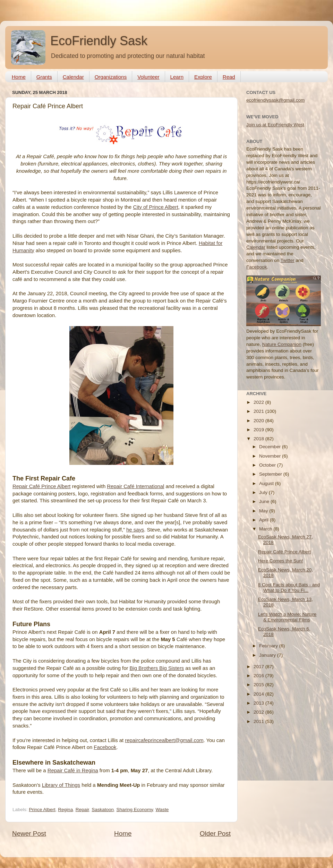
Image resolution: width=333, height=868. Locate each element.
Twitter (288, 260)
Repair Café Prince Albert (42, 486)
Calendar (73, 77)
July (264, 492)
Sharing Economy (135, 810)
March (266, 529)
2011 (259, 721)
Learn (177, 77)
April (264, 520)
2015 (259, 685)
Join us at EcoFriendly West (275, 125)
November (271, 456)
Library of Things (61, 785)
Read (229, 77)
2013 (259, 703)
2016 (259, 676)
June (265, 501)
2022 (259, 402)
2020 (259, 421)
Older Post (215, 833)
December (271, 447)
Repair (82, 810)
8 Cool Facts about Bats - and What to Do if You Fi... (289, 588)
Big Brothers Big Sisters (157, 668)
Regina (65, 810)
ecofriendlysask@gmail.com (275, 100)
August (267, 483)
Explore (203, 77)
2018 (259, 439)
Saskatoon (103, 810)
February (269, 646)
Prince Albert (42, 810)
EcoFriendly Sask (99, 41)
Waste (162, 810)
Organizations (111, 77)
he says (135, 530)
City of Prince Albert (155, 207)
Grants (44, 77)
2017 (259, 667)
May (264, 511)
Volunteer (148, 77)
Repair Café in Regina (73, 771)
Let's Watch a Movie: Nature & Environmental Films (287, 617)
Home (19, 77)
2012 (259, 712)
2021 (259, 411)
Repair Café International (135, 486)
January (268, 655)
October (268, 465)
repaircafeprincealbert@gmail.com (164, 740)
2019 (259, 430)
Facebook (105, 747)
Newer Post (29, 833)
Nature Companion (282, 344)
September (271, 474)
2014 (259, 694)
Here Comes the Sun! (281, 561)
